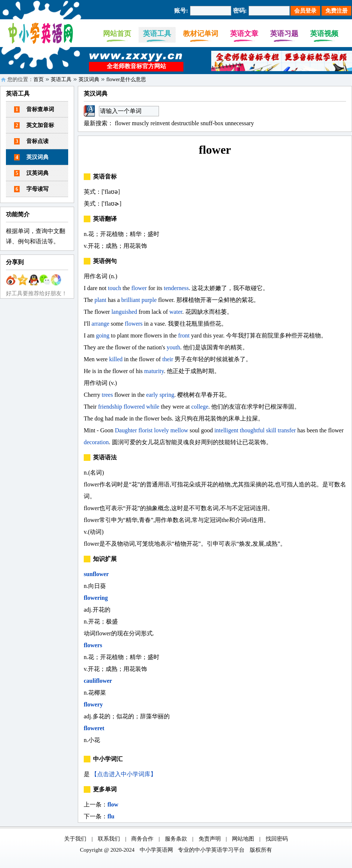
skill (271, 430)
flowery (93, 704)
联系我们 (109, 839)
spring (167, 395)
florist (146, 430)
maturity (154, 371)
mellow (179, 430)
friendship (110, 407)
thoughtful (252, 430)
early (152, 395)
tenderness (176, 288)
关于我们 (75, 839)
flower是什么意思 (126, 79)
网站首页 (117, 34)
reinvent (160, 123)
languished (124, 312)
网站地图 (243, 839)
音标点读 (31, 141)
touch (114, 288)
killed (116, 359)
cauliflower (98, 681)
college (200, 407)
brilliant (131, 300)
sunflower (96, 574)
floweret (94, 728)
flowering (96, 598)
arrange (100, 324)
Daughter (126, 430)
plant (100, 300)
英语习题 (284, 34)
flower (123, 123)
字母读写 (31, 189)
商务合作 (142, 839)
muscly (140, 123)
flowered (134, 407)
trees (107, 395)
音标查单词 (34, 109)
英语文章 (244, 34)
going (103, 335)
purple (149, 300)
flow (113, 804)
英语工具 (157, 34)
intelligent (226, 430)
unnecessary (239, 123)
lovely (162, 430)
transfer (287, 430)
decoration (96, 442)
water (176, 312)
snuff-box (212, 123)
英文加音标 (34, 125)
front (184, 335)
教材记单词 (201, 34)
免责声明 (210, 839)
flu (111, 816)
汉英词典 (31, 173)
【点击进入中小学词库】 (124, 774)
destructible (185, 123)
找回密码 (277, 839)
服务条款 (176, 839)
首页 (39, 79)
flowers (134, 324)
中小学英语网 (156, 850)
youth (173, 347)
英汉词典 (89, 79)
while (153, 407)
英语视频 (324, 34)
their (168, 359)
